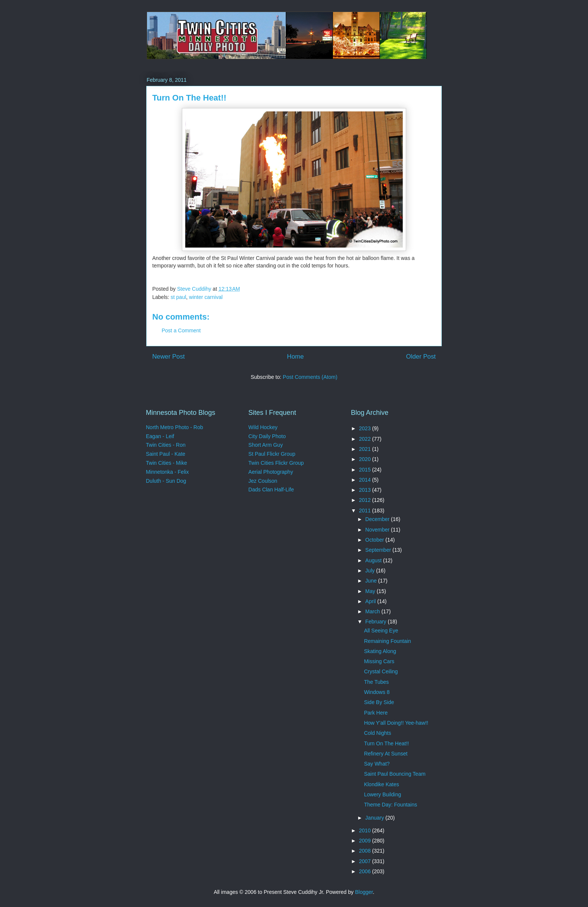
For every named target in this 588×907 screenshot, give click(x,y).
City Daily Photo (267, 436)
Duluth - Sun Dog (166, 481)
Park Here (376, 713)
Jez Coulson (263, 481)
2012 (365, 500)
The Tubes (376, 682)
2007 (365, 861)
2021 (365, 449)
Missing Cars (379, 661)
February (376, 622)
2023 (365, 428)
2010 (365, 830)
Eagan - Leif (160, 436)
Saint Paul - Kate (166, 454)
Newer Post (169, 357)
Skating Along (380, 651)
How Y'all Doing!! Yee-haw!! (396, 723)
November (378, 530)
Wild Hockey (263, 427)
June (372, 581)
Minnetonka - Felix (167, 472)
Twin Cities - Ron (166, 445)
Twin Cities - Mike (166, 463)
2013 (365, 490)
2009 (365, 841)
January (375, 818)
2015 (365, 470)
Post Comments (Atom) (310, 377)
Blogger (364, 892)
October (375, 540)
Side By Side (379, 702)
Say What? (377, 764)
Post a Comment (181, 330)
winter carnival (206, 297)
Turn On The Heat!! (387, 743)
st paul (178, 297)
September (379, 550)
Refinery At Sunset (386, 754)
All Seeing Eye (381, 631)
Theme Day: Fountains (391, 805)
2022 (365, 439)
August (374, 560)
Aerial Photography (271, 472)
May (371, 591)
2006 (365, 871)
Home (295, 357)
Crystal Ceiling (381, 671)
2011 (365, 511)
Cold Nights (378, 733)
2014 (365, 480)
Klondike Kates (382, 784)
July (371, 571)
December (378, 519)
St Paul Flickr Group (272, 454)
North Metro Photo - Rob (175, 427)
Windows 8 (377, 692)
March (373, 611)
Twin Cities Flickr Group (276, 463)
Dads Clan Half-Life (271, 490)
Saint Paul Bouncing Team (395, 774)
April (371, 601)
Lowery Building (383, 794)
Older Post (421, 357)
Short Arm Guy (265, 445)
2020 (365, 459)
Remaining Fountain (388, 641)
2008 (365, 851)
